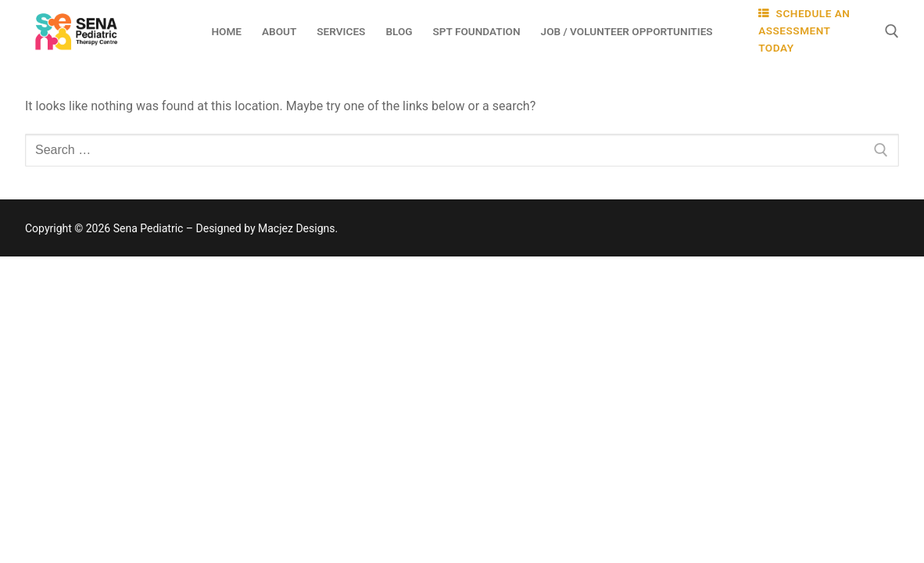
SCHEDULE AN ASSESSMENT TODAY (804, 30)
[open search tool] (892, 31)
